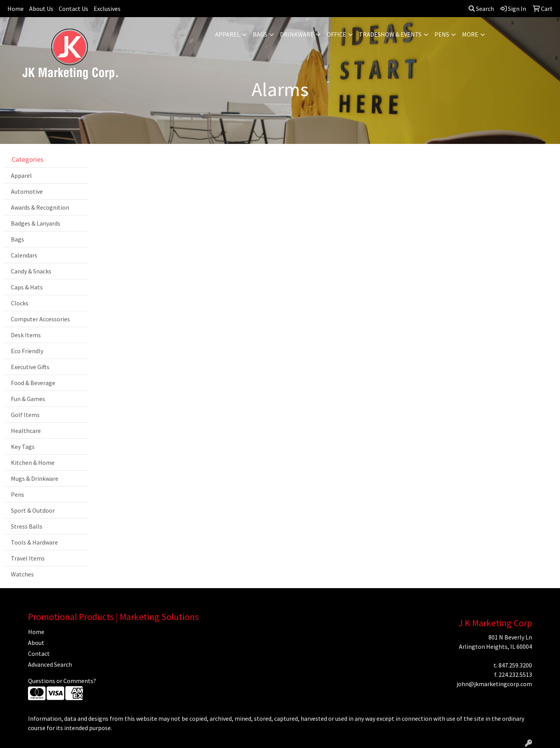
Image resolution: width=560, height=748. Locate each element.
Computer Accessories (40, 319)
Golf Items (25, 415)
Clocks (20, 303)
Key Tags (23, 447)
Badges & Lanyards (36, 223)
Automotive (27, 191)
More (470, 34)
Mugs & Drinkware (35, 478)
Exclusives (107, 9)
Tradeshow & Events (390, 34)
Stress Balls (27, 526)
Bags (260, 34)
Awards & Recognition (40, 207)
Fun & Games (28, 399)
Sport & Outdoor (33, 510)
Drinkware (297, 34)
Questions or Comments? (62, 681)
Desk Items (26, 335)
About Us (41, 9)
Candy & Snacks (31, 271)
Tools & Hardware (34, 542)
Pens (442, 34)
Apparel (227, 34)
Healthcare (26, 431)
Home (16, 9)
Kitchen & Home (33, 462)
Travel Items (28, 558)
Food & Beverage (33, 383)
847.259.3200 (515, 665)
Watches (22, 574)
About (36, 643)
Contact (39, 653)
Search (481, 9)
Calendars (24, 255)
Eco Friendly (27, 351)
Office (336, 34)
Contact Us (73, 9)
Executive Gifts (30, 367)
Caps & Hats (27, 287)
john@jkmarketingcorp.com (494, 684)
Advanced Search (50, 664)
